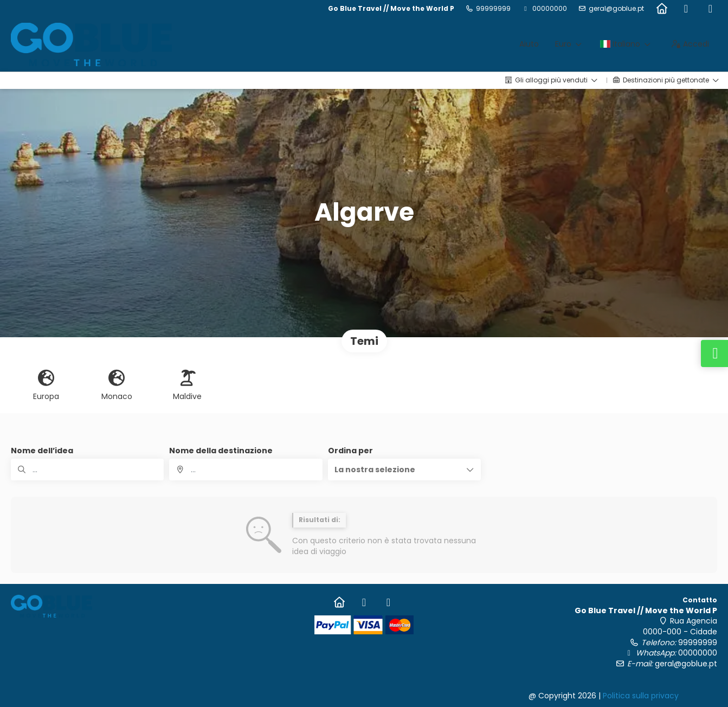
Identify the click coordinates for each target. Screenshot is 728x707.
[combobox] (246, 470)
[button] (404, 470)
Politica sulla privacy (641, 696)
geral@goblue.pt (616, 9)
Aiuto (529, 44)
